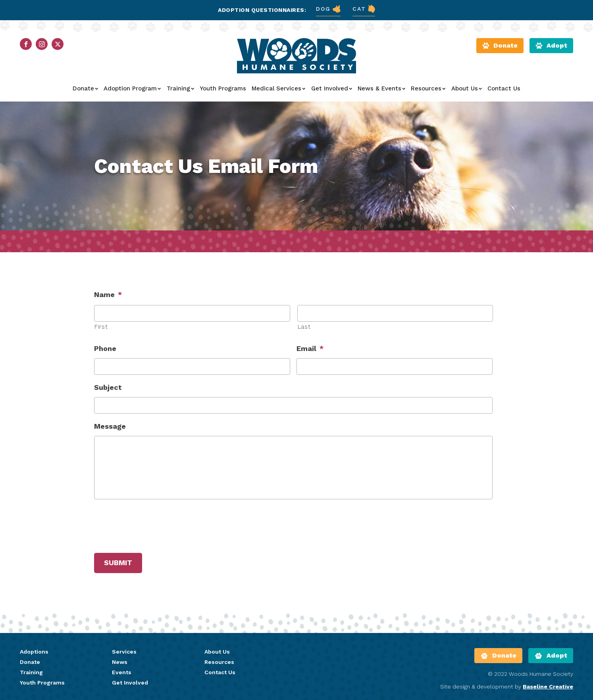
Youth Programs (223, 88)
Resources (428, 88)
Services (124, 652)
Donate (85, 88)
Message (110, 426)
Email (310, 348)
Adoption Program (132, 88)
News (120, 662)
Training (180, 88)
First (101, 327)
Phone (105, 348)
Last (304, 327)
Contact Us (504, 88)
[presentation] (154, 525)
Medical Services (278, 88)
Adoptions (34, 652)
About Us (467, 88)
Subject (108, 387)
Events (122, 672)
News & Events (381, 88)
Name (108, 294)
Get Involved (332, 88)
